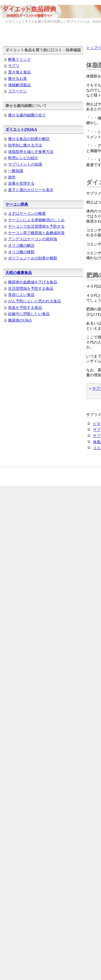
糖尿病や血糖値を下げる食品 (33, 282)
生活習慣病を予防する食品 (31, 288)
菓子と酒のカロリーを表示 (31, 190)
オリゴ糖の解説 (21, 245)
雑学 (12, 177)
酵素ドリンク (19, 59)
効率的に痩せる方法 (25, 145)
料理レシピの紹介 (23, 158)
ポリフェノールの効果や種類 (33, 258)
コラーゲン (18, 91)
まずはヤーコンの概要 (27, 213)
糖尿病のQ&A (20, 320)
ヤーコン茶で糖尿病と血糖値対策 (36, 233)
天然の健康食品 (19, 273)
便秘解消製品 (19, 85)
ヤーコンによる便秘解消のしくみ (36, 220)
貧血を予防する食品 (25, 307)
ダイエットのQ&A (21, 129)
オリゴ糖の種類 (21, 252)
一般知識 (16, 171)
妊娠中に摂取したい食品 (29, 314)
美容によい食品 (21, 295)
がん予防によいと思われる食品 (34, 301)
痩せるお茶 (18, 78)
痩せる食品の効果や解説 (29, 139)
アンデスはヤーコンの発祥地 (33, 239)
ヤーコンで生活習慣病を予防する (36, 226)
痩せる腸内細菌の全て (27, 115)
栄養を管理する (21, 183)
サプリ (14, 66)
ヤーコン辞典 (17, 204)
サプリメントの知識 (25, 164)
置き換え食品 (19, 72)
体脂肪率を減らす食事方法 (31, 152)
